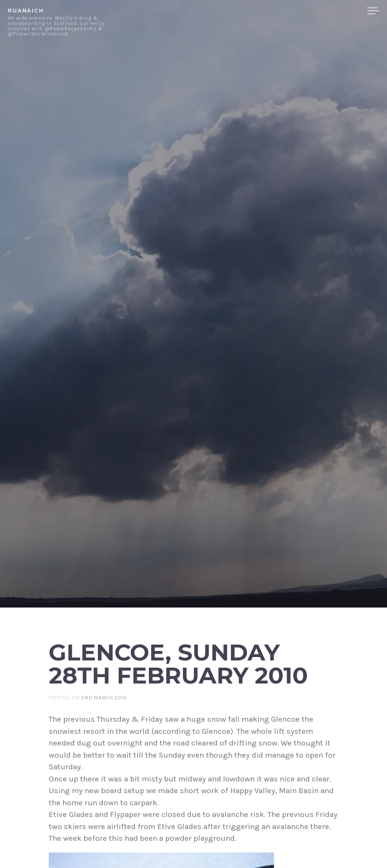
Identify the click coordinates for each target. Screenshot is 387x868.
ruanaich (26, 11)
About (247, 11)
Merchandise (333, 11)
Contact (283, 11)
